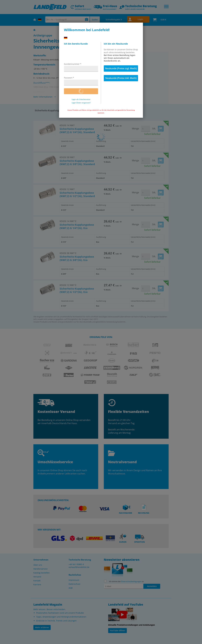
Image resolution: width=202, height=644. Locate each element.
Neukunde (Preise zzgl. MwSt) (121, 68)
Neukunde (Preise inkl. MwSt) (121, 78)
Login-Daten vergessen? (81, 103)
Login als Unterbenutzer (81, 99)
